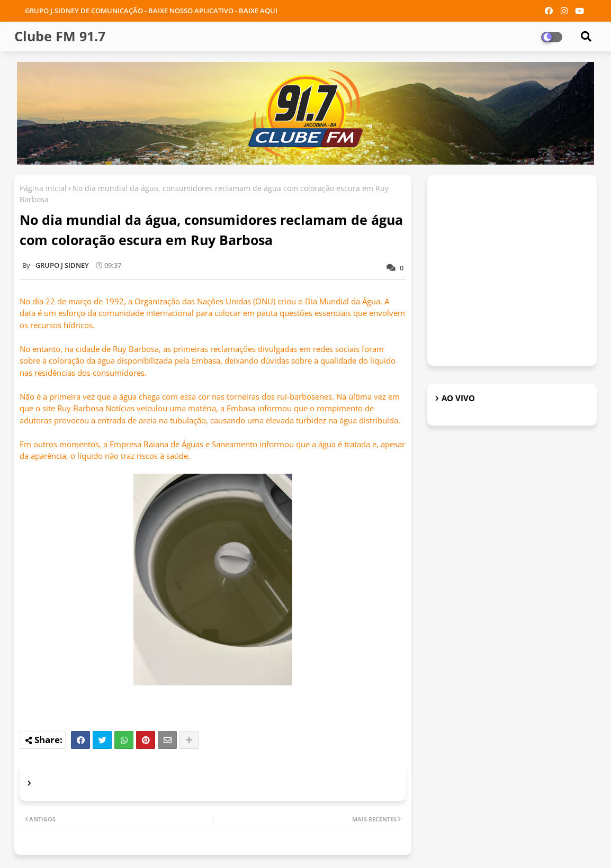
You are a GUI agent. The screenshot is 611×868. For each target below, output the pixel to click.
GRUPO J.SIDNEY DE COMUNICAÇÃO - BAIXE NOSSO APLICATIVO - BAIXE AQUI (151, 11)
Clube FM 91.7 (60, 36)
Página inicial (43, 188)
